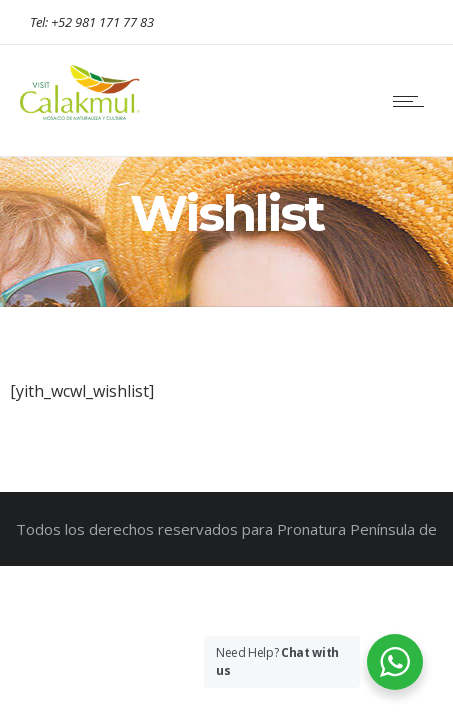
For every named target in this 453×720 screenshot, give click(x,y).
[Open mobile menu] (413, 101)
